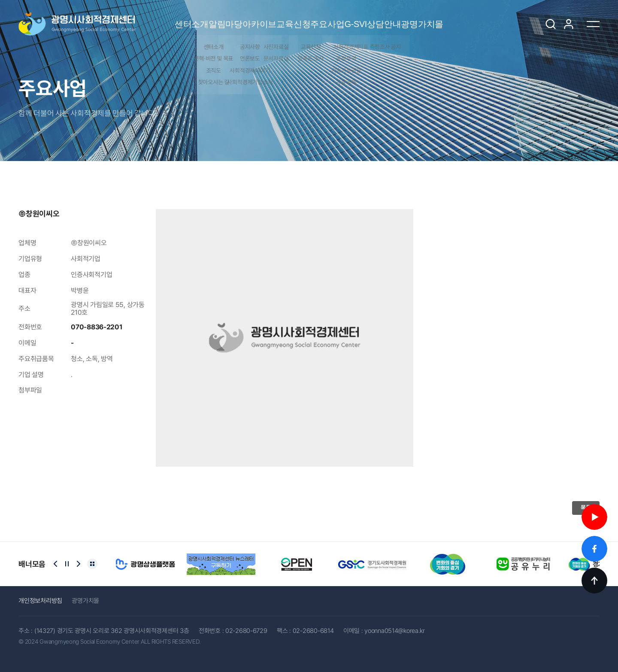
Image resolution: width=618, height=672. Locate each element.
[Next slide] (79, 564)
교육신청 (286, 18)
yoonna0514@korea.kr (395, 631)
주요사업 (344, 18)
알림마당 (170, 18)
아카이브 (228, 18)
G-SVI (392, 24)
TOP (594, 581)
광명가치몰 (501, 18)
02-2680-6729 (246, 631)
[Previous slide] (55, 564)
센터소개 (112, 18)
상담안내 (439, 18)
